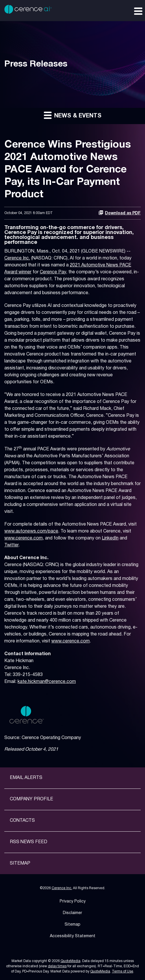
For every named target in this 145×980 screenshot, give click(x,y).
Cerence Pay (53, 272)
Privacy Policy (73, 901)
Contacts (22, 821)
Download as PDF (119, 213)
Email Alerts (26, 778)
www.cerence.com (23, 538)
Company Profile (31, 799)
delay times (57, 966)
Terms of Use (123, 971)
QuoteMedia (70, 961)
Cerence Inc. (17, 258)
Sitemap (20, 863)
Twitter (11, 545)
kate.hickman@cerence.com (47, 682)
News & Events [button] (73, 115)
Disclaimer (72, 913)
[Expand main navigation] (138, 11)
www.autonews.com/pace (31, 531)
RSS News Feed (29, 842)
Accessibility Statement (73, 936)
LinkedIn (110, 538)
